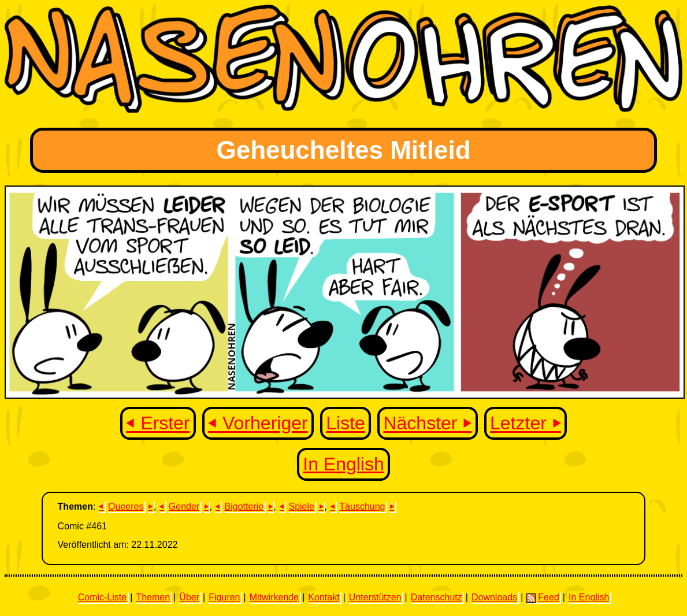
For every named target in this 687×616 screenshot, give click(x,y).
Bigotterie (244, 506)
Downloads (494, 597)
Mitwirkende (274, 597)
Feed (543, 598)
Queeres (126, 506)
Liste (346, 424)
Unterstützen (375, 597)
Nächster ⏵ (427, 424)
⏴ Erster (158, 424)
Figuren (224, 597)
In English (343, 464)
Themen (153, 597)
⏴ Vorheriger (258, 424)
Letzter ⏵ (526, 424)
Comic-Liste (102, 597)
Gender (184, 506)
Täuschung (362, 506)
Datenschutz (437, 597)
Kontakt (324, 597)
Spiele (301, 506)
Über (189, 597)
